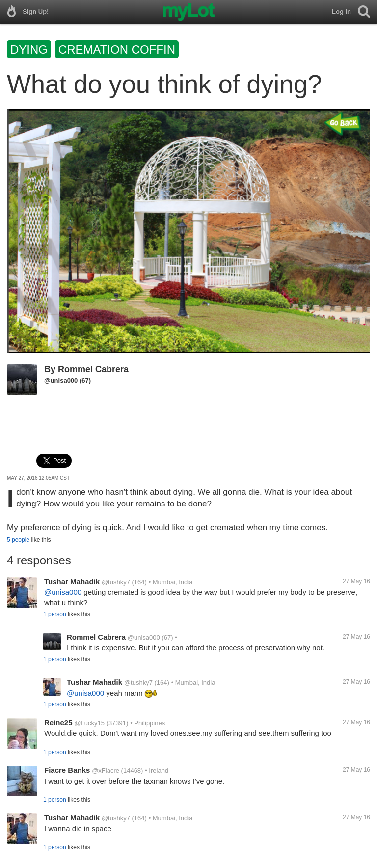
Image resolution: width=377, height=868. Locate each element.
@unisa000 (61, 380)
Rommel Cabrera (93, 369)
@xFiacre (106, 770)
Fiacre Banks (67, 770)
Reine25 (58, 722)
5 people (18, 540)
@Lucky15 (89, 723)
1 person (55, 614)
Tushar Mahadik (72, 581)
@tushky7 (116, 582)
